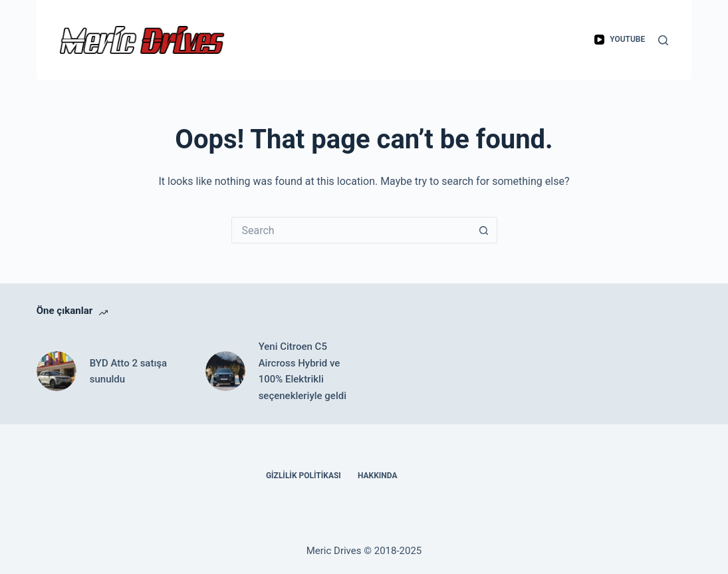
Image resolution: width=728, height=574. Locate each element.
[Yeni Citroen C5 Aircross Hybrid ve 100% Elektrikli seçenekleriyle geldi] (225, 371)
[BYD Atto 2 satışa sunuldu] (57, 371)
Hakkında (378, 476)
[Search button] (484, 230)
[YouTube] (620, 40)
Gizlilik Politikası (303, 476)
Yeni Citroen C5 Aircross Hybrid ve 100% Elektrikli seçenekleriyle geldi (303, 371)
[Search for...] (351, 230)
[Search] (663, 40)
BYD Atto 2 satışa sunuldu (128, 371)
